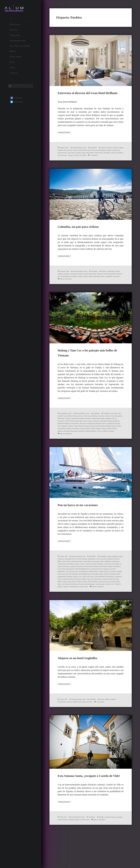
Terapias (119, 162)
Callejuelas (82, 580)
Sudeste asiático (64, 448)
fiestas (80, 852)
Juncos (64, 436)
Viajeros (110, 608)
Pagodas (73, 441)
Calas (75, 580)
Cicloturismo (63, 285)
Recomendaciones (18, 42)
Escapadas (66, 852)
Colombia (78, 285)
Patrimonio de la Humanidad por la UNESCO (98, 287)
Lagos (70, 436)
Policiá (80, 446)
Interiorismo (77, 159)
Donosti (80, 583)
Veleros (103, 608)
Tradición (96, 608)
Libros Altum (16, 59)
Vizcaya (69, 611)
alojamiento (114, 575)
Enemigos (84, 433)
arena (60, 578)
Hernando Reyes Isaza (83, 154)
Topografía (88, 290)
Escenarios (62, 585)
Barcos (99, 428)
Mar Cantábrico (112, 593)
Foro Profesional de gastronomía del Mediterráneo (88, 588)
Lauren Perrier (89, 159)
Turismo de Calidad (65, 164)
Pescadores (105, 443)
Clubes (60, 583)
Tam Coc (75, 448)
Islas (101, 590)
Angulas (111, 154)
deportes (86, 285)
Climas (71, 285)
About (12, 69)
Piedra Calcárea (116, 443)
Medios (13, 53)
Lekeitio (88, 593)
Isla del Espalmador (80, 590)
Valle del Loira (88, 727)
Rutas (12, 64)
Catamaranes (103, 580)
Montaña (94, 285)
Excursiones (78, 585)
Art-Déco (118, 154)
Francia (110, 725)
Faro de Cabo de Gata (92, 585)
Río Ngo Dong (104, 446)
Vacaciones (98, 290)
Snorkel (84, 608)
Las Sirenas (79, 593)
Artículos (14, 32)
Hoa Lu (92, 433)
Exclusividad (101, 157)
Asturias (61, 157)
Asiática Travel (76, 428)
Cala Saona (68, 580)
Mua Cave (81, 438)
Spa (113, 162)
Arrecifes (67, 578)
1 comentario (82, 164)
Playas (102, 159)
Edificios (61, 433)
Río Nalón (83, 162)
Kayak (71, 593)
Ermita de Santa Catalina (103, 583)
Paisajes (102, 285)
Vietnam (90, 448)
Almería (105, 575)
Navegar (120, 595)
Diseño (93, 157)
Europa (74, 852)
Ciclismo (112, 282)
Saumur (79, 727)
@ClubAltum (17, 104)
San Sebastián (74, 608)
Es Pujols (117, 583)
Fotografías (15, 37)
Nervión (61, 598)
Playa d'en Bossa (71, 600)
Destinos (100, 431)
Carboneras (92, 580)
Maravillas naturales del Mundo (94, 436)
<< (11, 21)
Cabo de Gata (97, 578)
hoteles (69, 159)
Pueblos (109, 159)
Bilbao (89, 578)
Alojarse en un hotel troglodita (84, 683)
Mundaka (95, 595)
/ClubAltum (16, 100)
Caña (104, 428)
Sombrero (119, 446)
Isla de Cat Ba (109, 433)
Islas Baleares (109, 590)
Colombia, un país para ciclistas (85, 237)
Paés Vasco (79, 598)
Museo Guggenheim (108, 595)
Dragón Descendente (113, 431)
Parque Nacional (91, 441)
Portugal (87, 852)
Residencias (62, 162)
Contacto (14, 75)
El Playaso (88, 583)
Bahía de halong (89, 428)
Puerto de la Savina (65, 606)
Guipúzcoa (67, 590)
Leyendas (77, 436)
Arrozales (61, 428)
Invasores (99, 433)
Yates (75, 611)
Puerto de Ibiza (114, 603)
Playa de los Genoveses (102, 600)
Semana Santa (104, 852)
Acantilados (116, 426)
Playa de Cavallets (85, 600)
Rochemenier (70, 727)
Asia (68, 428)
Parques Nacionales (114, 285)
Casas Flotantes (113, 428)
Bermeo (82, 578)
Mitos (82, 595)
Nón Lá (107, 438)
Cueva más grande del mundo (84, 431)
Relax (115, 159)
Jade (59, 436)
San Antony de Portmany (100, 606)
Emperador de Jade (72, 433)
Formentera (62, 588)
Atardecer (75, 578)
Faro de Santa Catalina (110, 585)
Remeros (94, 446)
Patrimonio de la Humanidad (69, 287)
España (70, 585)
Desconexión (84, 157)
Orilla (71, 598)
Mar (103, 593)
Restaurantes (73, 162)
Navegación (90, 438)
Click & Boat (114, 580)
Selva (81, 290)
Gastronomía (112, 157)
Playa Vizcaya (83, 603)
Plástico (67, 446)
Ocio (67, 598)
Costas (67, 583)
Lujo (97, 159)
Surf (89, 608)
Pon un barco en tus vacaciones (85, 521)
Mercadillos (74, 595)
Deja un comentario (114, 290)
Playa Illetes (72, 603)
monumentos (71, 438)
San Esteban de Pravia (102, 162)
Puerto (105, 603)
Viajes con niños (101, 727)
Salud (90, 162)
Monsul (88, 595)
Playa (119, 287)
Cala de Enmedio (110, 578)
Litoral (94, 593)
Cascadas (61, 431)
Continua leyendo (65, 139)
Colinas (69, 431)
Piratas (60, 446)
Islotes (118, 433)
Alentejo (110, 849)
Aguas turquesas (73, 575)
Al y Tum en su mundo (20, 48)
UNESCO (82, 448)
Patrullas (96, 443)
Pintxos (61, 600)
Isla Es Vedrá (93, 590)
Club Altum (15, 26)
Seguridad (74, 290)
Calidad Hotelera (72, 157)
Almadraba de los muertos (91, 575)
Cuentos (73, 583)
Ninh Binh (100, 438)
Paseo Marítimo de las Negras (96, 598)
